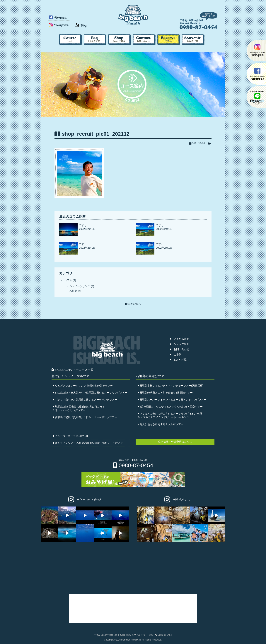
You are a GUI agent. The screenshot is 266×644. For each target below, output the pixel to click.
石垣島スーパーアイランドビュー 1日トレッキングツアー (172, 400)
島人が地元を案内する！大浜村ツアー (160, 424)
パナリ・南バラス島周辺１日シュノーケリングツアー (85, 400)
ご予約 (176, 354)
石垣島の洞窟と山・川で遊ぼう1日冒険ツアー (165, 393)
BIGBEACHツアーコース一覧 (73, 370)
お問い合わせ (179, 349)
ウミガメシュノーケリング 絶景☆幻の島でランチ (83, 386)
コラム (68, 280)
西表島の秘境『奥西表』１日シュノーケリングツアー (85, 417)
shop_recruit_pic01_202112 (96, 134)
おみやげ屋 (178, 360)
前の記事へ (133, 304)
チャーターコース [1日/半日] (70, 436)
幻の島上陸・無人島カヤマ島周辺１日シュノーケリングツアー (90, 393)
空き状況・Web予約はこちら (175, 442)
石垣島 (73, 291)
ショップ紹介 (179, 344)
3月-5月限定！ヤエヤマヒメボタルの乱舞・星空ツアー (170, 407)
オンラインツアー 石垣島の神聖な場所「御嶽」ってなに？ (88, 443)
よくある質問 (179, 339)
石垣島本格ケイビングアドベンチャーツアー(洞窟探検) (170, 386)
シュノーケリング (80, 286)
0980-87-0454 (133, 465)
